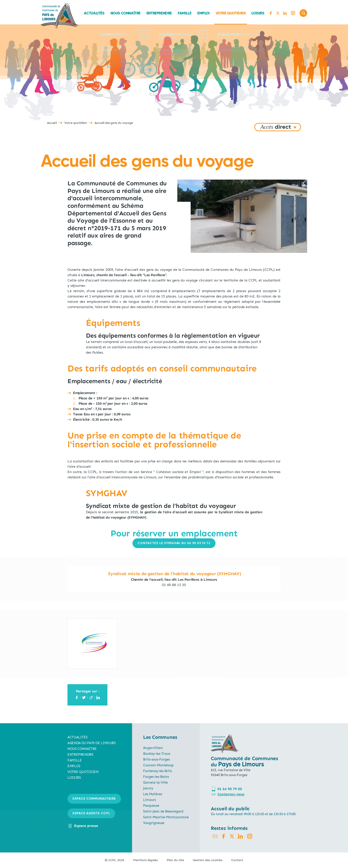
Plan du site (175, 860)
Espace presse (86, 826)
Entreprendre (159, 13)
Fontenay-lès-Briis (157, 771)
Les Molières (153, 794)
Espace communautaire (94, 799)
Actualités (94, 13)
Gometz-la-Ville (155, 783)
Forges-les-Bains (156, 777)
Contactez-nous (231, 794)
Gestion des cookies (208, 860)
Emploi (204, 13)
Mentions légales (145, 860)
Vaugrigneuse (154, 823)
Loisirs (258, 13)
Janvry (148, 788)
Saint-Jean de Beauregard (163, 811)
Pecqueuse (151, 806)
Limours (149, 800)
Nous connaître (125, 13)
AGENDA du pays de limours (92, 743)
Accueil (52, 123)
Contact (237, 860)
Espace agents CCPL (91, 813)
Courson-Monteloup (158, 765)
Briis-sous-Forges (156, 759)
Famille (185, 13)
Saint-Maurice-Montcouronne (166, 817)
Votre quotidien (230, 13)
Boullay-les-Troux (157, 754)
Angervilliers (153, 748)
